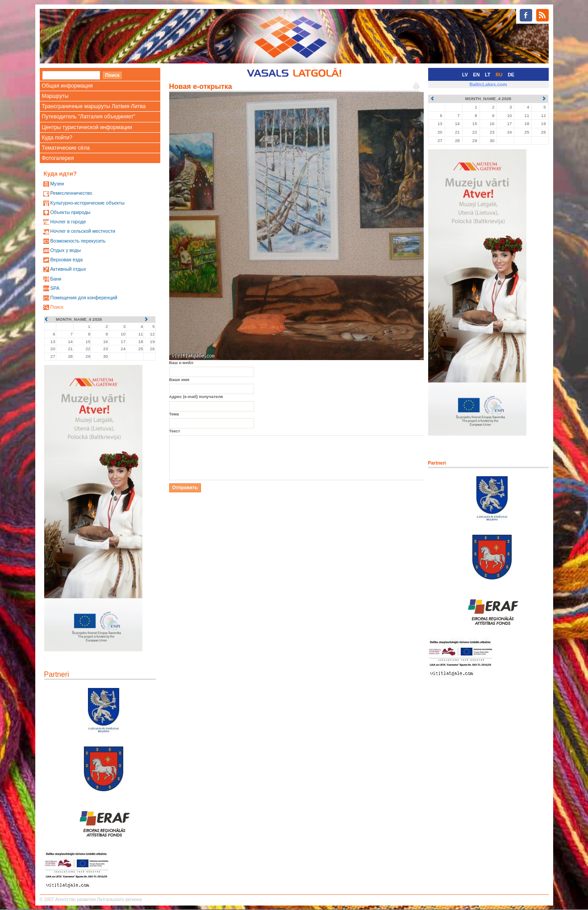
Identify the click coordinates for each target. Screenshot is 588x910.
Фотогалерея (58, 158)
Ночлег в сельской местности (83, 231)
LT (488, 75)
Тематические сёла (66, 148)
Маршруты (55, 96)
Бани (56, 279)
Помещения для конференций (83, 298)
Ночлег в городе (68, 222)
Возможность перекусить (78, 241)
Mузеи (57, 184)
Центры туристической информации (87, 127)
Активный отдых (68, 269)
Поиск (57, 307)
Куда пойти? (57, 138)
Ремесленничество (71, 193)
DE (511, 75)
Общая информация (67, 86)
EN (477, 75)
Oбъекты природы (70, 212)
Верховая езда (66, 260)
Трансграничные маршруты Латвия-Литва (94, 106)
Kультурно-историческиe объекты (87, 203)
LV (465, 75)
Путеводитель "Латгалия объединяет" (89, 117)
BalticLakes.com (488, 84)
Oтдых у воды (65, 250)
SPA (55, 288)
